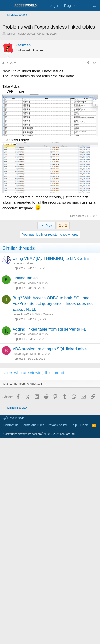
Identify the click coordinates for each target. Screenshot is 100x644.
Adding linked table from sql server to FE (50, 329)
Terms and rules (33, 425)
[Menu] (7, 6)
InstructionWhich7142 (26, 314)
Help (74, 425)
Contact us (11, 425)
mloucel (18, 263)
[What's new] (85, 5)
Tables (29, 263)
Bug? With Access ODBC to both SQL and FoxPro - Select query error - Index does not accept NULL (53, 304)
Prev (46, 225)
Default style (14, 418)
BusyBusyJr (20, 354)
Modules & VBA (37, 283)
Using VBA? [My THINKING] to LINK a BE (51, 258)
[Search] (94, 5)
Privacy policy (57, 425)
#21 (95, 63)
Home (85, 425)
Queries (48, 314)
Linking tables (25, 278)
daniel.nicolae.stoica (21, 34)
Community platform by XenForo (39, 434)
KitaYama (19, 283)
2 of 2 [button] (63, 225)
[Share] (88, 63)
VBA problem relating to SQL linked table (50, 349)
